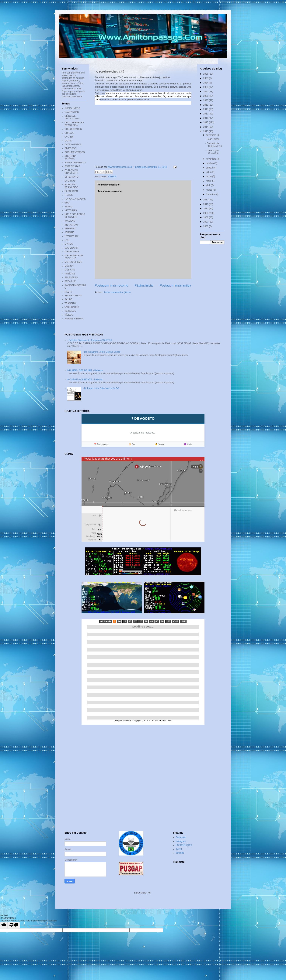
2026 (206, 74)
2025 (206, 78)
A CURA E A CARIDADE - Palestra (85, 379)
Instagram (181, 841)
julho (209, 172)
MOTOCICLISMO (73, 262)
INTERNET (70, 229)
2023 (206, 87)
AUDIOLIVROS (72, 108)
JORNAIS (69, 232)
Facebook (181, 837)
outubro (210, 163)
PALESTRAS (71, 277)
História (68, 207)
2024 (206, 83)
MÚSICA (69, 266)
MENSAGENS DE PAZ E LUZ (74, 257)
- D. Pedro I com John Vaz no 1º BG (101, 388)
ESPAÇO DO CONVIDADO (71, 172)
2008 (206, 217)
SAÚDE (68, 299)
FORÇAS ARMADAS (75, 199)
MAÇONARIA (71, 248)
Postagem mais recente (111, 286)
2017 (206, 114)
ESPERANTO (71, 177)
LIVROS (69, 244)
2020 (206, 100)
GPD (67, 203)
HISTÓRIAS (71, 210)
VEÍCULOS (70, 311)
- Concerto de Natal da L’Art (214, 145)
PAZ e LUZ (70, 281)
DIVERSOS (70, 148)
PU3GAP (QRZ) (184, 845)
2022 (206, 92)
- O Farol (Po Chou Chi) (212, 152)
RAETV (68, 292)
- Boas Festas (212, 139)
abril (208, 185)
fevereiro (211, 194)
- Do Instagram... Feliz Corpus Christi (101, 352)
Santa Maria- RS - (143, 893)
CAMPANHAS (72, 112)
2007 (206, 222)
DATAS (68, 141)
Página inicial (144, 286)
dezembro (211, 135)
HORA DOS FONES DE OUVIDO (75, 216)
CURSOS (69, 133)
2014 (206, 127)
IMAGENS (70, 221)
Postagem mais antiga (176, 286)
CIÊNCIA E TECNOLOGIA (72, 117)
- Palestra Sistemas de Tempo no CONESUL (90, 340)
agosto (210, 168)
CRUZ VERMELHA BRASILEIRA (74, 124)
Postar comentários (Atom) (117, 292)
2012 (206, 200)
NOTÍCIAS (70, 274)
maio (209, 181)
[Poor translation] (14, 925)
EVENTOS (70, 181)
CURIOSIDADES (73, 129)
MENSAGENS (72, 252)
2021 (206, 96)
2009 (206, 213)
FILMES (69, 195)
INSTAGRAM (71, 225)
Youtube (180, 853)
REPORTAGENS (73, 296)
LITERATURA (71, 236)
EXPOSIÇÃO (71, 191)
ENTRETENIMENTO (75, 163)
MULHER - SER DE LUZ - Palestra (85, 370)
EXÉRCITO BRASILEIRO (71, 186)
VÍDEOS (112, 177)
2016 (206, 118)
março (209, 190)
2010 (206, 209)
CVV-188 (69, 137)
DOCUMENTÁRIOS (75, 152)
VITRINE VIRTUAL (74, 319)
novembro (211, 159)
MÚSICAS (70, 270)
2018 (206, 109)
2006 (206, 226)
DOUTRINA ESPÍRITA (70, 157)
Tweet (179, 849)
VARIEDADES (72, 307)
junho (209, 176)
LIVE (67, 240)
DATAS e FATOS (73, 145)
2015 (206, 122)
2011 (206, 204)
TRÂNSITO (70, 303)
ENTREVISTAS (72, 166)
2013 (206, 131)
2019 (206, 105)
